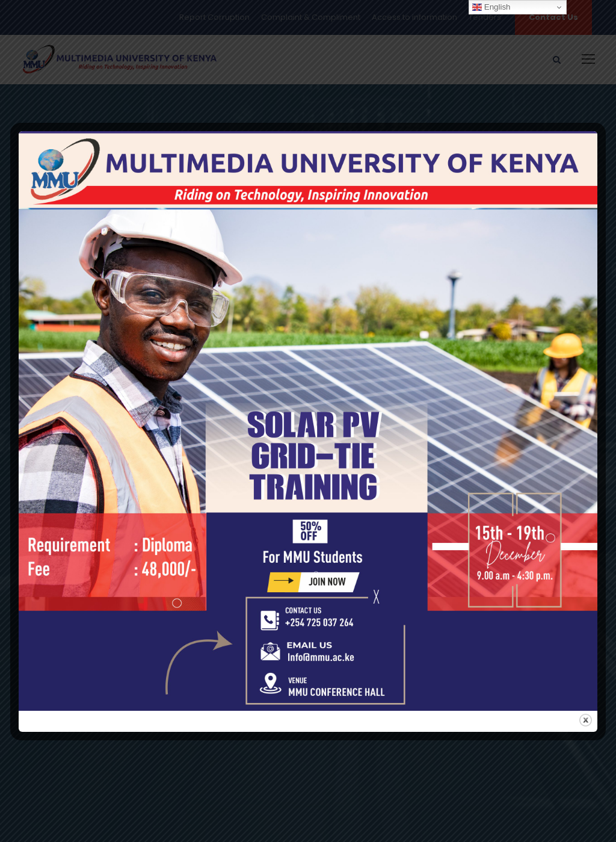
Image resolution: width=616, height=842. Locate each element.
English (491, 7)
